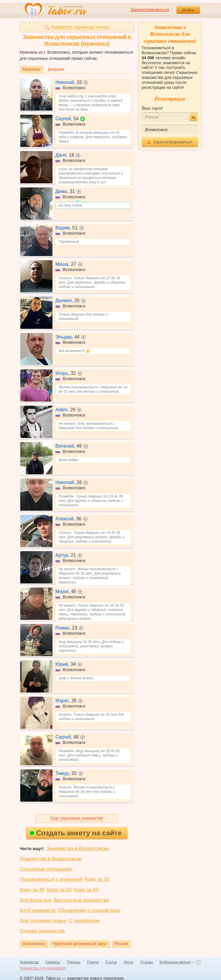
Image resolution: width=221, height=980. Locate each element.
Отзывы (147, 962)
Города (93, 962)
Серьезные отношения (46, 869)
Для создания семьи (43, 921)
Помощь (74, 962)
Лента (128, 962)
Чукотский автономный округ (80, 944)
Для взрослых (36, 900)
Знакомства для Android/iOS (43, 968)
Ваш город (152, 108)
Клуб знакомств (38, 910)
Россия (121, 944)
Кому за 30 (97, 879)
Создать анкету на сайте (75, 833)
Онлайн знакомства (42, 931)
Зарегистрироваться (150, 10)
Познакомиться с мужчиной (51, 879)
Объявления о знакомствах (89, 910)
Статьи (111, 962)
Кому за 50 (59, 890)
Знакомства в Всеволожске (78, 848)
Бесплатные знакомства (81, 900)
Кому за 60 (86, 890)
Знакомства (29, 962)
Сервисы (53, 962)
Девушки (56, 69)
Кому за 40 (32, 890)
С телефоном (84, 921)
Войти (188, 10)
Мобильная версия (175, 962)
